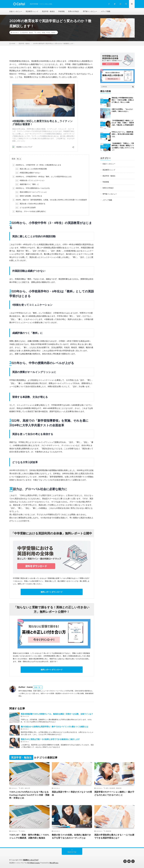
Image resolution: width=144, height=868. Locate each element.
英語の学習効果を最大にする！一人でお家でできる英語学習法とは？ (114, 836)
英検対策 (119, 788)
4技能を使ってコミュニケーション (30, 181)
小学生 (39, 33)
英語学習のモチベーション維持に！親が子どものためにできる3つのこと (114, 793)
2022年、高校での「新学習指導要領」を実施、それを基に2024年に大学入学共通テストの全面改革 (50, 200)
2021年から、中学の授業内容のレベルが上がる (31, 188)
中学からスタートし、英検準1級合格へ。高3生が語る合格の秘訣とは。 (122, 134)
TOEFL (23, 831)
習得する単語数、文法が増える (29, 196)
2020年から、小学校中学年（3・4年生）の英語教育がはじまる (37, 165)
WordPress (54, 863)
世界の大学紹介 (74, 11)
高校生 (53, 33)
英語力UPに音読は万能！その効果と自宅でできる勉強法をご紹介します (50, 739)
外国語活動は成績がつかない (28, 173)
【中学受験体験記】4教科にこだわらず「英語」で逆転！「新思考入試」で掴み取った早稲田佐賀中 (123, 123)
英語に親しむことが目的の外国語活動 (31, 169)
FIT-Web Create (33, 863)
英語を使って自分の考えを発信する (30, 204)
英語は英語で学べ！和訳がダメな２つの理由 (72, 793)
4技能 (43, 33)
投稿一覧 (37, 687)
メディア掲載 (105, 11)
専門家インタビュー (90, 11)
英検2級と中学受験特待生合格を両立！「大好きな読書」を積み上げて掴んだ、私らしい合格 (123, 100)
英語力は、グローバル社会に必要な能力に (29, 212)
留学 (22, 788)
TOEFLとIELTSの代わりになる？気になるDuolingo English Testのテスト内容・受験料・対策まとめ (29, 795)
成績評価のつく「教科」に (27, 184)
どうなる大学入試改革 (25, 208)
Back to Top (72, 852)
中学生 (48, 33)
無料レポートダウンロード (52, 592)
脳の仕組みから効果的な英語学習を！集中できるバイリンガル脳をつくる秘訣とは (54, 727)
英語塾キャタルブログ (31, 860)
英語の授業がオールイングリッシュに (31, 192)
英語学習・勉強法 (48, 11)
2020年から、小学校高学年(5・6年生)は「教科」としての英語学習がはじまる (42, 177)
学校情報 (61, 11)
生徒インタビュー (16, 11)
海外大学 (27, 788)
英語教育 (112, 788)
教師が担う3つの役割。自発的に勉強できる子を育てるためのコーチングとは (71, 836)
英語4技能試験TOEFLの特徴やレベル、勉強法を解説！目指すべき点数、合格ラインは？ (57, 714)
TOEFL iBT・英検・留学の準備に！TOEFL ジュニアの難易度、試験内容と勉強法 (29, 836)
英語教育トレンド (32, 11)
